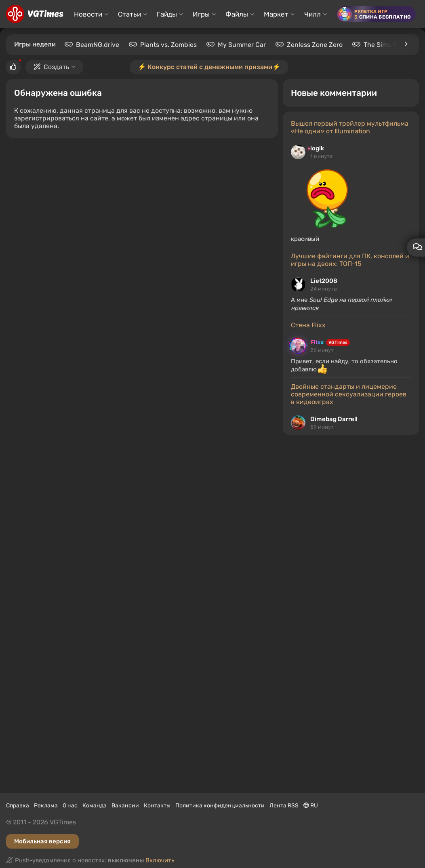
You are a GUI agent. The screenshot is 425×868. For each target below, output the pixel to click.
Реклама (46, 806)
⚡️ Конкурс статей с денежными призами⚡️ (209, 67)
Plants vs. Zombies (168, 45)
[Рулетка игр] (376, 14)
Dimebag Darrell (334, 419)
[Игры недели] (406, 44)
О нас (70, 806)
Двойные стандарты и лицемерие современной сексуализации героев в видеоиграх (349, 394)
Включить (160, 860)
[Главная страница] (35, 14)
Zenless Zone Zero (315, 45)
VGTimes (338, 342)
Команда (95, 806)
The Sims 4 (380, 45)
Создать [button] (54, 67)
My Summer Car (242, 45)
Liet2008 (324, 281)
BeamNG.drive (98, 45)
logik (317, 148)
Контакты (157, 806)
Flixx (317, 342)
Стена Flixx (308, 325)
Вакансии (125, 806)
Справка (18, 806)
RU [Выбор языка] (311, 806)
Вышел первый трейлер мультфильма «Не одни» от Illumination (350, 127)
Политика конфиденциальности (220, 806)
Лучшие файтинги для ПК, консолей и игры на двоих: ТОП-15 (350, 260)
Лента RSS (284, 806)
